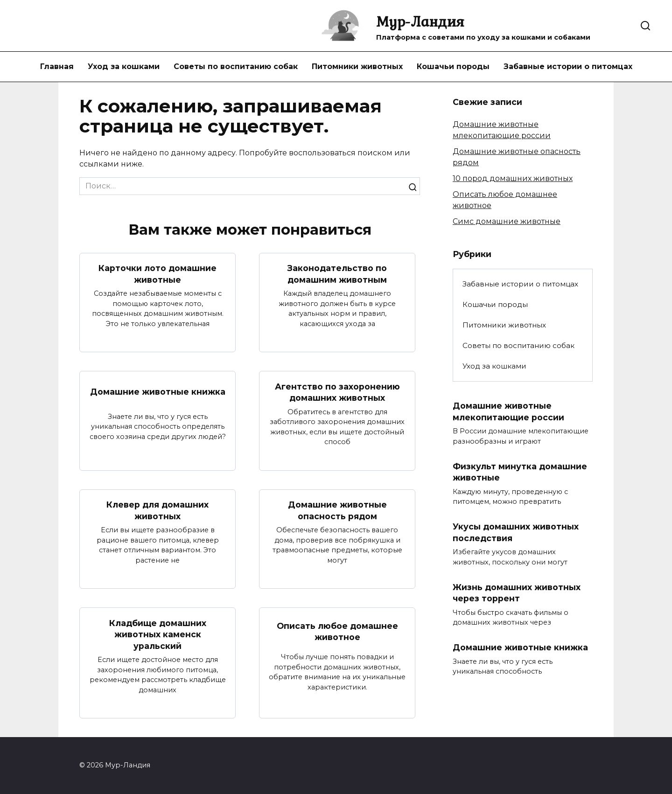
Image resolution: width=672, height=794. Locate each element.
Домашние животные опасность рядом (337, 510)
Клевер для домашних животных (157, 510)
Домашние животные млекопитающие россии (508, 411)
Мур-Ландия (420, 21)
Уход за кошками (124, 66)
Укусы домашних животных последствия (516, 532)
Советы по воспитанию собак (236, 66)
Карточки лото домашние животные (157, 274)
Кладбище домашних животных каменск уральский (158, 634)
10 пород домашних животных (513, 178)
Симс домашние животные (507, 221)
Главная (57, 66)
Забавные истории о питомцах (568, 66)
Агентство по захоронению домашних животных (337, 392)
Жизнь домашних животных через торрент (517, 593)
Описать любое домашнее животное (337, 632)
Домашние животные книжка (158, 392)
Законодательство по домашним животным (337, 274)
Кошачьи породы (453, 66)
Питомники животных (357, 66)
